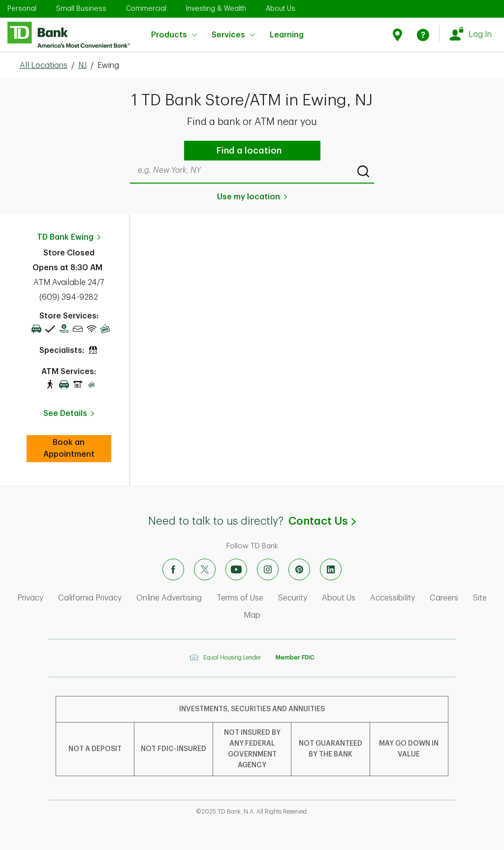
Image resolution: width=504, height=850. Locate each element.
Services (233, 35)
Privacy (30, 598)
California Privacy (90, 598)
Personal (22, 8)
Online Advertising (169, 598)
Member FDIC (295, 658)
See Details (65, 413)
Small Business (81, 8)
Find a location (249, 151)
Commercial (146, 8)
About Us (281, 8)
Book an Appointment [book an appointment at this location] (77, 448)
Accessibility (393, 598)
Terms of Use (240, 598)
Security (293, 598)
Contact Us (322, 521)
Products (174, 35)
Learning (287, 29)
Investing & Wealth (216, 8)
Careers (444, 598)
